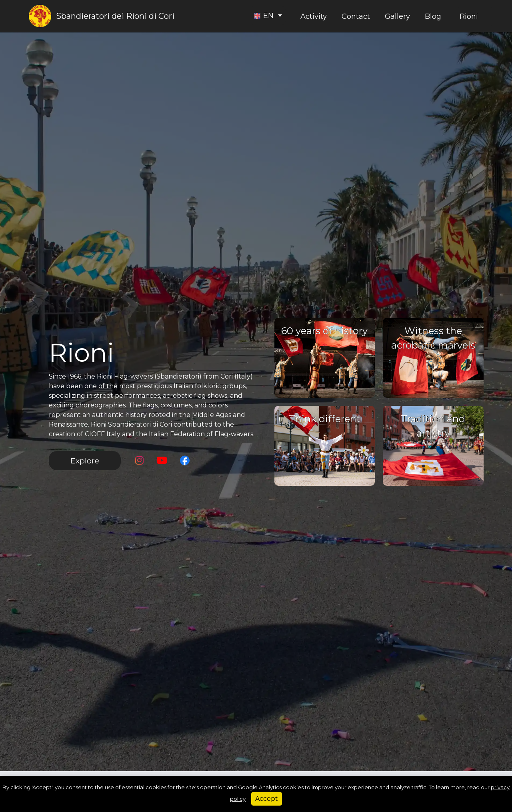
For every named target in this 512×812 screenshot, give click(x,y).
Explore (85, 461)
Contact (356, 16)
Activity (314, 16)
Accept (267, 799)
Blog (433, 16)
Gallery (397, 16)
